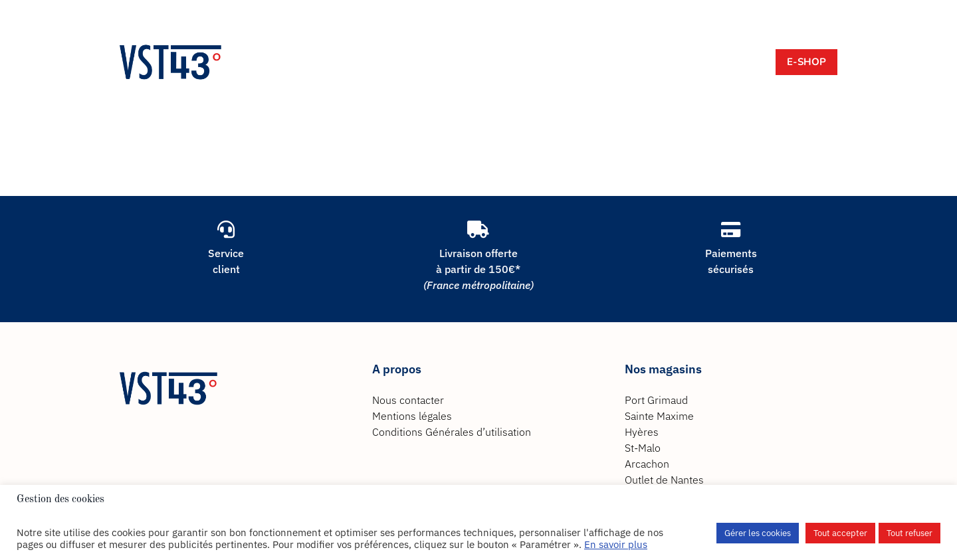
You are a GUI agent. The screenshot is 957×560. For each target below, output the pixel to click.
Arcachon (647, 464)
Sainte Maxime (659, 416)
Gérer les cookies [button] (758, 533)
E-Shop (806, 62)
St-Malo (643, 448)
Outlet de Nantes (664, 480)
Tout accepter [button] (840, 533)
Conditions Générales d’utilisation (452, 432)
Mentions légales (412, 416)
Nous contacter (408, 400)
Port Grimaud (656, 400)
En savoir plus (616, 544)
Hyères (642, 432)
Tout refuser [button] (909, 533)
